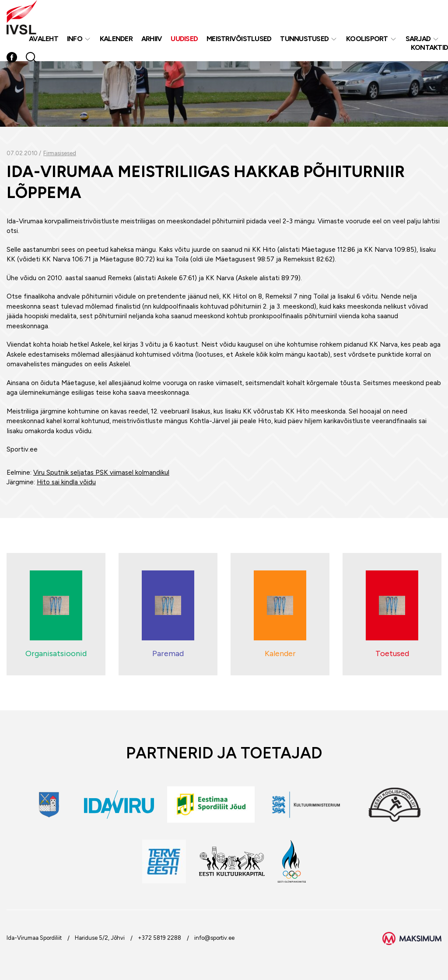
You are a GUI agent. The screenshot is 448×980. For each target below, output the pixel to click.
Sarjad (418, 39)
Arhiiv (152, 39)
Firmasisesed (60, 153)
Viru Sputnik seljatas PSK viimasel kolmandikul (101, 473)
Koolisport (367, 39)
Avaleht (44, 39)
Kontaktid (429, 47)
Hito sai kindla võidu (66, 482)
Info (75, 39)
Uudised (184, 39)
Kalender (116, 39)
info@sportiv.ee (214, 938)
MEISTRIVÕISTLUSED (239, 39)
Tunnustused (304, 39)
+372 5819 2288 (159, 938)
